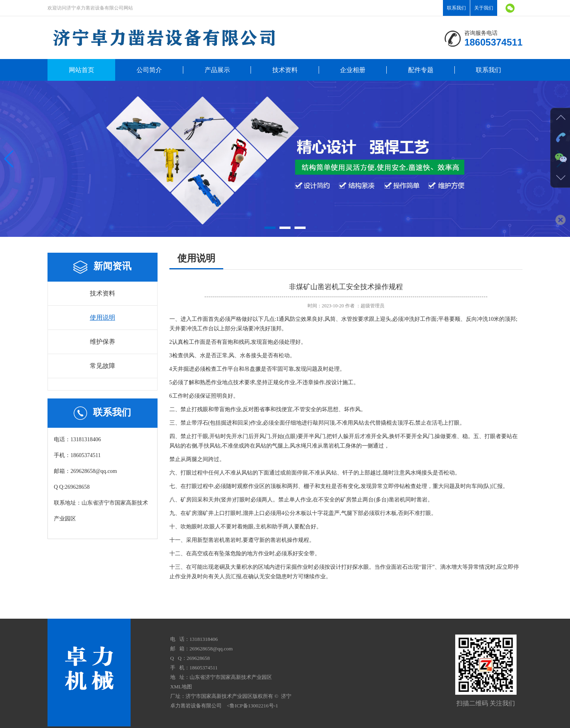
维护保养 (103, 342)
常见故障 (103, 366)
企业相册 (353, 70)
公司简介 (149, 70)
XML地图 (181, 687)
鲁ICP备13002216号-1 (254, 706)
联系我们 (456, 8)
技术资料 (285, 70)
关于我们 (484, 8)
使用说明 (103, 317)
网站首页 (82, 70)
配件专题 (421, 70)
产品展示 (217, 70)
